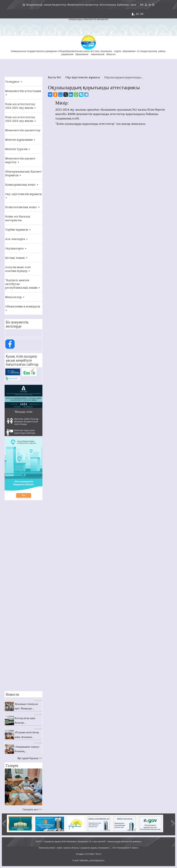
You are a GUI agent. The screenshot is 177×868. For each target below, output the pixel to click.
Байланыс (123, 5)
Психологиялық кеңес (22, 207)
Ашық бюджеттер (55, 5)
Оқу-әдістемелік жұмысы (23, 195)
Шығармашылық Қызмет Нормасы (23, 173)
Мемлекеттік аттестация (23, 92)
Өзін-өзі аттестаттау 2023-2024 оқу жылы (20, 119)
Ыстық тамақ (16, 258)
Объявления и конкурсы (23, 308)
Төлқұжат (14, 81)
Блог (133, 5)
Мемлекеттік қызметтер (83, 5)
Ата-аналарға (16, 239)
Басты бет (54, 77)
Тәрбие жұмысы (18, 229)
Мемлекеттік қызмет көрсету (20, 160)
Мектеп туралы (18, 149)
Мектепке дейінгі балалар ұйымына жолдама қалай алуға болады (22, 421)
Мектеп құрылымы (20, 140)
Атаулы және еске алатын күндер (18, 269)
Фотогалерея (108, 5)
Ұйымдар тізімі (24, 412)
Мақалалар (15, 297)
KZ (138, 14)
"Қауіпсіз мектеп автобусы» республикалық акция (23, 284)
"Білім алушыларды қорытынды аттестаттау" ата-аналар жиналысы (100, 124)
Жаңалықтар (34, 5)
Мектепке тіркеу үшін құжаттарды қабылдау (21, 432)
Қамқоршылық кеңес (22, 184)
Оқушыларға (16, 248)
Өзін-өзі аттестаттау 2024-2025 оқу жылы (20, 106)
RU (142, 14)
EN (142, 5)
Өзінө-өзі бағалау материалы (18, 218)
